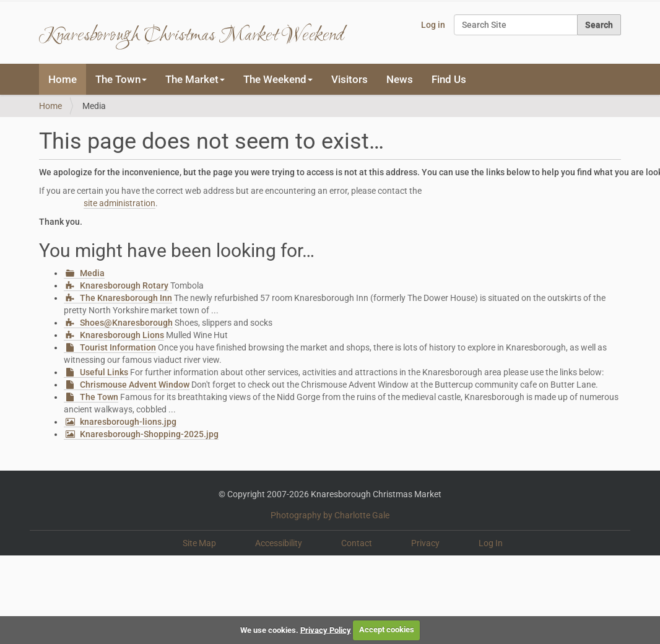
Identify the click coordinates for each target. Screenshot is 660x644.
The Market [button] (195, 79)
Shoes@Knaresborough (126, 323)
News (400, 79)
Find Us (449, 79)
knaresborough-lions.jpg (128, 422)
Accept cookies (387, 629)
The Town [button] (121, 79)
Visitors (350, 79)
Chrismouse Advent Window (135, 385)
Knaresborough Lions (122, 335)
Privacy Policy (326, 629)
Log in (433, 25)
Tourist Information (118, 347)
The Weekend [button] (278, 79)
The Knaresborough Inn (126, 298)
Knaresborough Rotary (124, 285)
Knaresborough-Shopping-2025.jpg (149, 434)
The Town (99, 397)
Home (63, 79)
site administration (119, 203)
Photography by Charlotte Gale (330, 515)
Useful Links (104, 372)
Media (92, 273)
